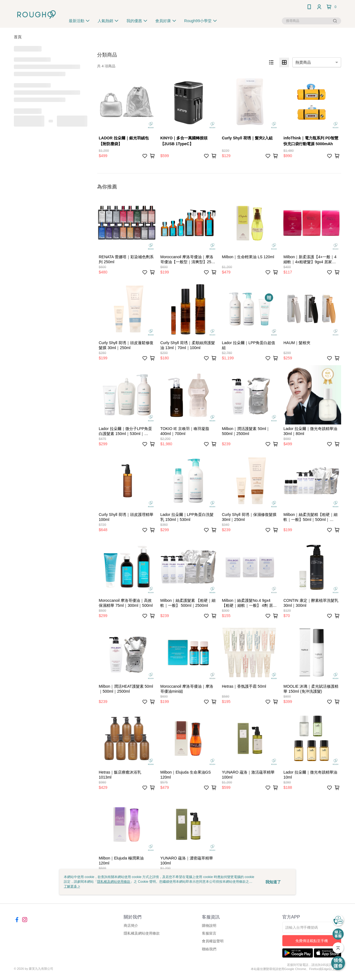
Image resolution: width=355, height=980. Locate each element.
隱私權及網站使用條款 (142, 933)
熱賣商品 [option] (303, 62)
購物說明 (209, 926)
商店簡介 (131, 926)
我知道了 (273, 882)
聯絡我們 (209, 949)
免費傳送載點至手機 (312, 941)
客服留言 (209, 933)
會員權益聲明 (213, 941)
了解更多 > (72, 886)
